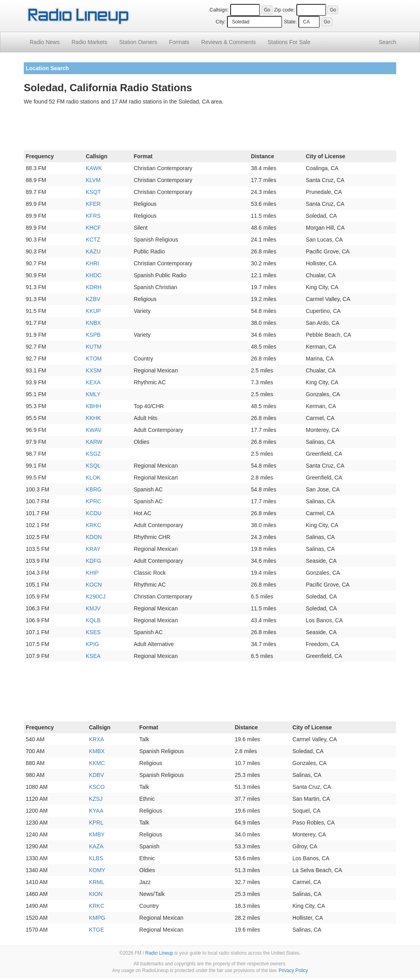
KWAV (94, 430)
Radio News (45, 42)
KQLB (93, 620)
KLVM (93, 180)
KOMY (97, 870)
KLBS (96, 858)
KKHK (94, 418)
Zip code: (284, 10)
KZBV (93, 299)
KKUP (94, 311)
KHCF (94, 228)
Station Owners (138, 42)
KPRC (94, 501)
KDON (94, 537)
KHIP (93, 573)
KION (95, 894)
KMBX (97, 751)
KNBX (94, 323)
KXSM (94, 370)
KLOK (93, 478)
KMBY (97, 834)
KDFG (94, 561)
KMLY (93, 394)
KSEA (93, 656)
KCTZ (93, 240)
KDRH (94, 287)
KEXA (93, 382)
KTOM (94, 359)
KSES (93, 632)
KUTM (94, 347)
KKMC (97, 763)
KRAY (93, 549)
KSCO (97, 787)
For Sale (289, 42)
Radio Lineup (159, 953)
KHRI (93, 263)
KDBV (96, 775)
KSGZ (94, 454)
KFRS (93, 216)
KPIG (93, 644)
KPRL (96, 823)
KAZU (93, 251)
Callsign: (219, 10)
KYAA (96, 811)
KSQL (93, 466)
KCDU (94, 513)
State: (290, 22)
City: (220, 22)
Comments (229, 42)
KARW (94, 442)
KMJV (93, 608)
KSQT (94, 192)
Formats (179, 42)
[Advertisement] (210, 129)
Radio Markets (89, 42)
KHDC (94, 275)
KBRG (94, 489)
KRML (96, 882)
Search (388, 42)
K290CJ (96, 596)
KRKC (94, 525)
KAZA (96, 846)
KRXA (96, 739)
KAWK (94, 168)
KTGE (96, 930)
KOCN (94, 585)
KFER (93, 204)
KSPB (93, 335)
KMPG (97, 918)
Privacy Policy (293, 970)
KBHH (94, 406)
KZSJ (95, 799)
